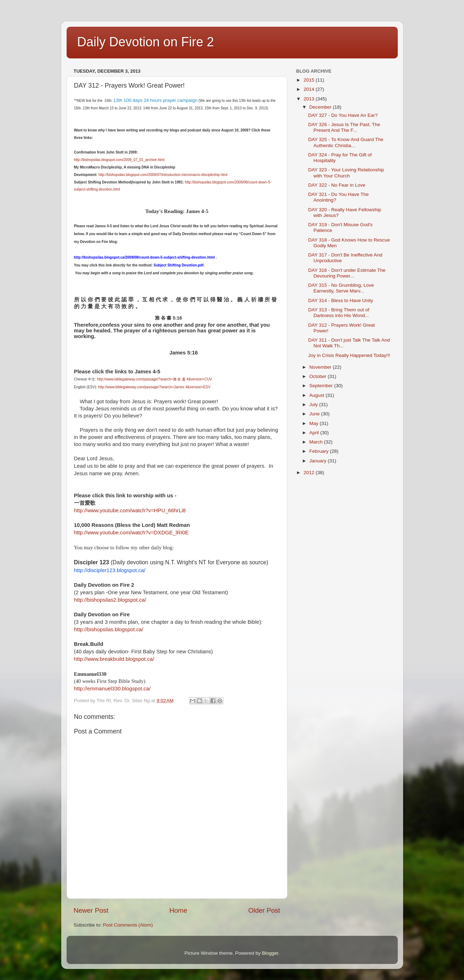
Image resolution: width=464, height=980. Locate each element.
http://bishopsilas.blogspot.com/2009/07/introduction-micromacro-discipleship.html (163, 175)
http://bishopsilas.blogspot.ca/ (109, 629)
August (318, 395)
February (320, 451)
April (315, 433)
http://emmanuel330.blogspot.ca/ (112, 689)
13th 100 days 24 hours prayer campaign (155, 100)
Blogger (270, 953)
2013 (309, 99)
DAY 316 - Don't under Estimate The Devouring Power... (347, 273)
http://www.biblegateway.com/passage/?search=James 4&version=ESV (154, 387)
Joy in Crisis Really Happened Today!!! (349, 355)
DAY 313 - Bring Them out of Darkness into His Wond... (339, 313)
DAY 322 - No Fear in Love (337, 185)
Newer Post (91, 910)
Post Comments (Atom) (128, 925)
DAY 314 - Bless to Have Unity (341, 300)
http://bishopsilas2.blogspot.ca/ (110, 600)
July (314, 405)
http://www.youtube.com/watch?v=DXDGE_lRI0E (131, 533)
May (315, 423)
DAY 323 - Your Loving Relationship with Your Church (346, 173)
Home (178, 910)
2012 (309, 473)
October (319, 376)
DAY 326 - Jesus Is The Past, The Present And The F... (344, 127)
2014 (309, 89)
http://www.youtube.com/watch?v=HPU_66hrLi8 (130, 510)
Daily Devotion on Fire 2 (146, 42)
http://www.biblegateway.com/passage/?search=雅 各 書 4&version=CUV (155, 379)
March (317, 442)
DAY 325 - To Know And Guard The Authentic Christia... (346, 142)
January (319, 461)
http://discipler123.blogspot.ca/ (110, 570)
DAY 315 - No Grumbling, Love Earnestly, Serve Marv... (341, 288)
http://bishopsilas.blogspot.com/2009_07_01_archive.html (119, 160)
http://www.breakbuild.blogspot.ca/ (114, 659)
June (315, 414)
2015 (309, 80)
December (321, 107)
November (321, 367)
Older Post (264, 910)
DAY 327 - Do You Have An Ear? (343, 115)
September (322, 386)
